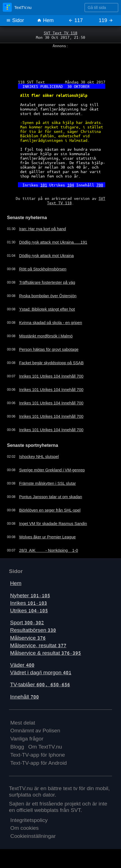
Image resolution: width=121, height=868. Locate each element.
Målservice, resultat (38, 645)
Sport (27, 623)
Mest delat (23, 723)
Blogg (17, 747)
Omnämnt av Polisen (35, 731)
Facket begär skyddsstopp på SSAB (51, 363)
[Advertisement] (61, 62)
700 (100, 185)
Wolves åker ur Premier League (47, 537)
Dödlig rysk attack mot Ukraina (46, 256)
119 (106, 20)
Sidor (15, 20)
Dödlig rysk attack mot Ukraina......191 (53, 242)
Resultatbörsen (33, 630)
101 (44, 185)
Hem (45, 20)
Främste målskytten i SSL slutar (47, 483)
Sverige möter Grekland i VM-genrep (52, 470)
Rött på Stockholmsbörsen (43, 269)
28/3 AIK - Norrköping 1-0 (48, 550)
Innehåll (25, 697)
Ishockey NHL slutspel (39, 457)
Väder (22, 665)
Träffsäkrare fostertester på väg (47, 282)
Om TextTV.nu (45, 747)
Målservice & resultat (46, 653)
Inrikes (29, 603)
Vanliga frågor (27, 739)
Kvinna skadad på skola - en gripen (51, 323)
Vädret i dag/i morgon (41, 672)
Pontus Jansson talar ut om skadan (51, 497)
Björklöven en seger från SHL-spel (50, 510)
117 (75, 20)
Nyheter (30, 595)
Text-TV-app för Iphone (38, 755)
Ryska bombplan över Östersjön (48, 296)
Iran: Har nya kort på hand (42, 229)
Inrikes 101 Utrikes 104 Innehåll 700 (51, 376)
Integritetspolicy (29, 820)
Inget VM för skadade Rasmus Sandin (53, 524)
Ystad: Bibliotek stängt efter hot (47, 309)
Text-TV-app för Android (39, 763)
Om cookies (25, 828)
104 (71, 185)
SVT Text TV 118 (61, 33)
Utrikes (29, 611)
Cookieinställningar (33, 836)
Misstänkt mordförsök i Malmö (46, 336)
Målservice (28, 638)
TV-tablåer (40, 684)
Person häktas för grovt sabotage (49, 349)
